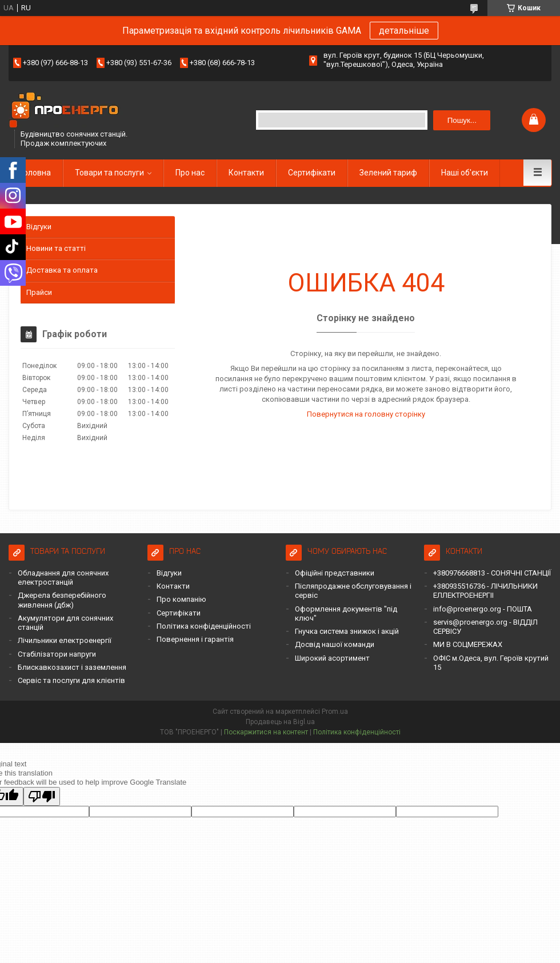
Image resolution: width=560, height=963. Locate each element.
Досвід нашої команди (335, 644)
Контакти (246, 173)
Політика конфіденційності (204, 626)
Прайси (39, 292)
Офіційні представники (335, 573)
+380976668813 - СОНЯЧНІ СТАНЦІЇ (492, 573)
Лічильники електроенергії (65, 640)
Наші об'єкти (465, 173)
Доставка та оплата (62, 270)
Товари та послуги (109, 173)
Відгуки (39, 227)
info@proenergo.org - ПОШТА (483, 609)
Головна (35, 173)
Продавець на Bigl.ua (280, 722)
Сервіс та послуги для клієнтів (71, 680)
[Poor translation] (42, 796)
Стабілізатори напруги (57, 654)
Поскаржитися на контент (266, 732)
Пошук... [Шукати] (462, 120)
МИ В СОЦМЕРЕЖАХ (468, 644)
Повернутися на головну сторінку (366, 414)
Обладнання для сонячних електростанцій (63, 578)
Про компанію (181, 599)
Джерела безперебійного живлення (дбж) (62, 600)
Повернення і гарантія (195, 639)
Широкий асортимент (332, 658)
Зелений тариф (388, 173)
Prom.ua (335, 712)
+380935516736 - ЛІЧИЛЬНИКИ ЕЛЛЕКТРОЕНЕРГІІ (485, 591)
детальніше (404, 31)
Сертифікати (312, 173)
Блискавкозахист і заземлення (72, 667)
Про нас (190, 173)
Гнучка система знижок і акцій (347, 631)
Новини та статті (56, 248)
